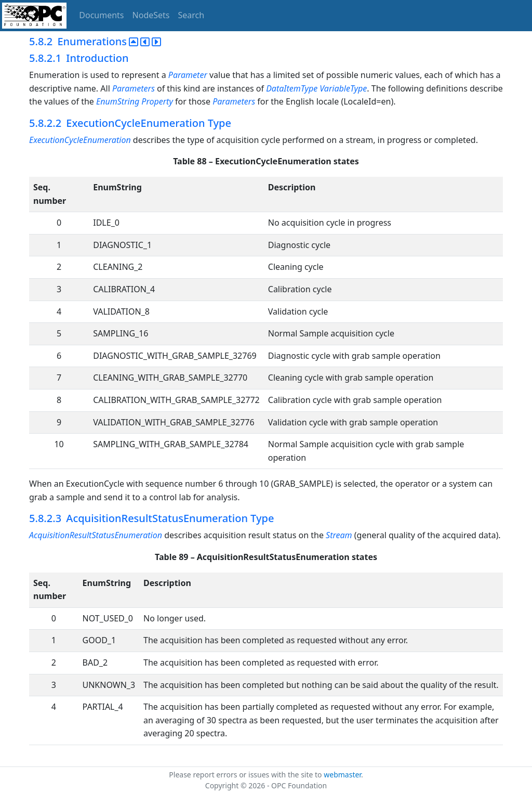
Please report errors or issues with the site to (246, 775)
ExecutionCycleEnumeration (80, 140)
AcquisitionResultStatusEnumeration (96, 535)
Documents (101, 15)
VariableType (343, 88)
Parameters (134, 88)
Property (157, 101)
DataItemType (292, 88)
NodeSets (151, 15)
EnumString (118, 101)
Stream (339, 535)
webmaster (342, 775)
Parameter (188, 75)
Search (191, 15)
